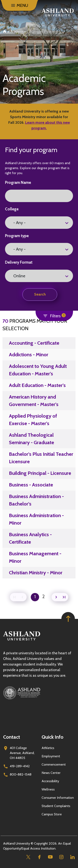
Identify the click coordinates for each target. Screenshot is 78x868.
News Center (51, 773)
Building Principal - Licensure (40, 473)
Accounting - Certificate (34, 343)
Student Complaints (56, 806)
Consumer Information (58, 798)
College (12, 209)
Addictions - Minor (29, 355)
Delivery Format (19, 262)
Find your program (31, 150)
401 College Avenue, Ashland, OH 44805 (22, 753)
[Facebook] (39, 857)
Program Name (18, 182)
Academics (18, 31)
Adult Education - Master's (37, 385)
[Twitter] (28, 857)
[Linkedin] (72, 857)
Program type (17, 236)
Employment (51, 756)
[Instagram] (61, 857)
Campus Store (52, 814)
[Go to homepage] (22, 641)
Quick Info (53, 737)
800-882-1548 (21, 774)
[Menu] (19, 5)
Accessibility (50, 781)
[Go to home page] (58, 12)
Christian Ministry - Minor (36, 573)
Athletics (48, 748)
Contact (12, 737)
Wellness (48, 789)
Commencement (54, 764)
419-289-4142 (20, 766)
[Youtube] (50, 857)
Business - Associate (31, 485)
